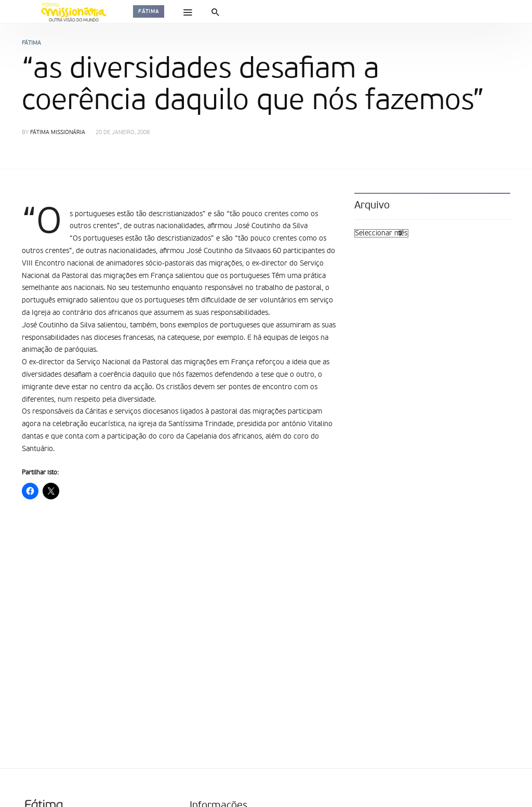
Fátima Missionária (58, 133)
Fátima (149, 11)
